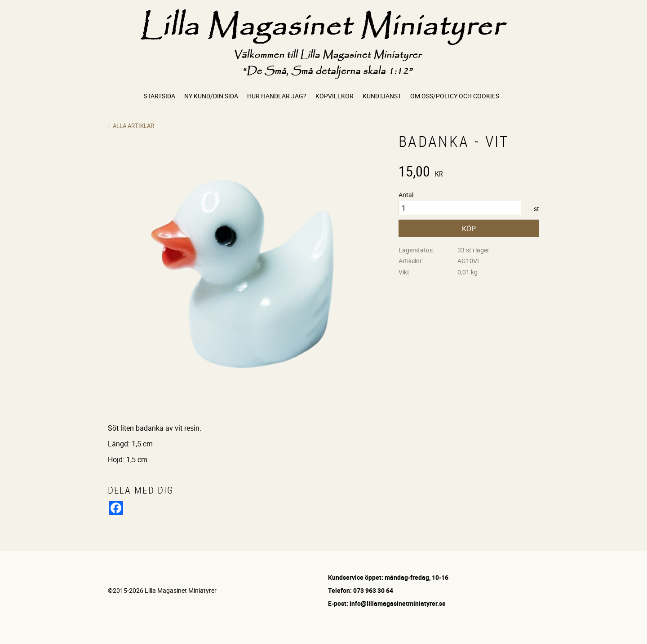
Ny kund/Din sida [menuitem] (211, 96)
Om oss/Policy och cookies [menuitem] (455, 96)
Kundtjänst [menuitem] (382, 96)
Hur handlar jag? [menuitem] (277, 96)
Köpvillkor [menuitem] (335, 96)
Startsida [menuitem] (160, 96)
